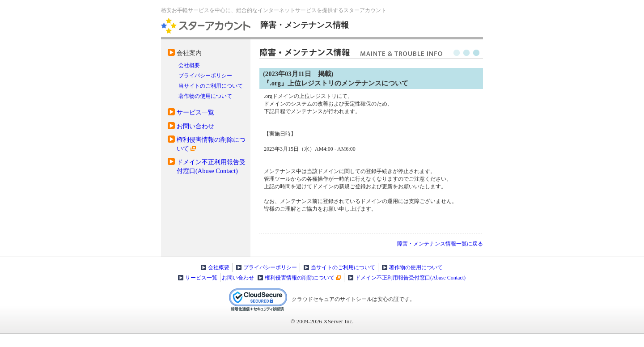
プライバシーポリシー (205, 76)
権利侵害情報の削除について (300, 278)
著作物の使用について (205, 96)
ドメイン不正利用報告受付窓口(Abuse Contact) (410, 278)
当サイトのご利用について (211, 86)
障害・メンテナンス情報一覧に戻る (440, 244)
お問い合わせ (195, 126)
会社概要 (189, 65)
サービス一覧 (195, 112)
